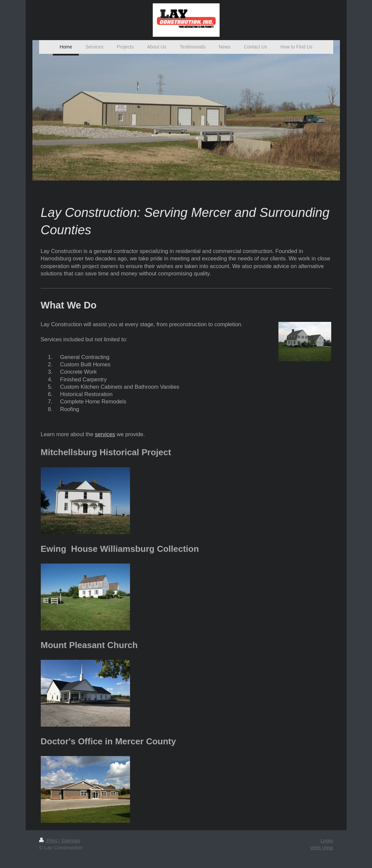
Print (49, 840)
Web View (322, 847)
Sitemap (71, 840)
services (105, 434)
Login (327, 840)
